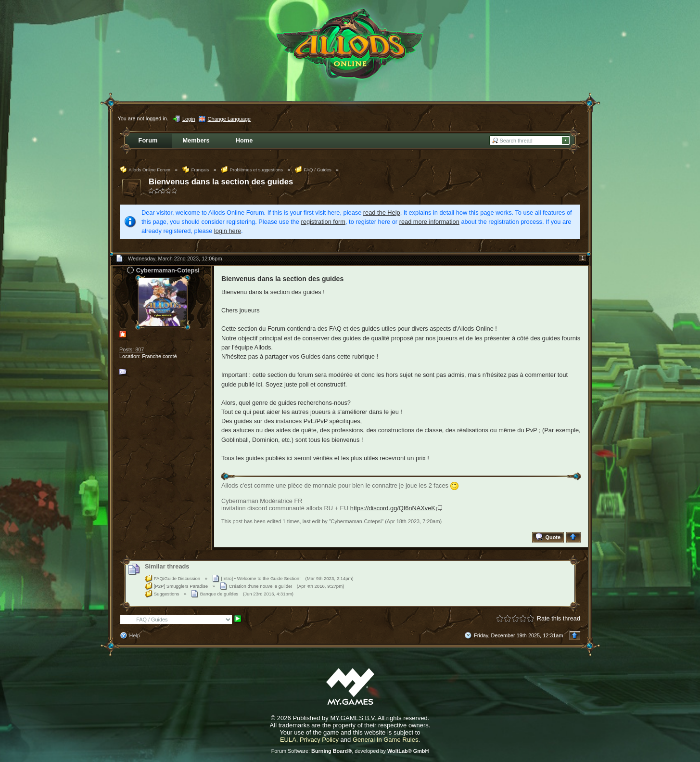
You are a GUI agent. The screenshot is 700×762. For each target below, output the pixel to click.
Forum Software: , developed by (350, 751)
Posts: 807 (132, 349)
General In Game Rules (386, 740)
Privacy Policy (319, 740)
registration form (323, 222)
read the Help (382, 213)
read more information (429, 222)
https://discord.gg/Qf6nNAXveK (393, 508)
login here (228, 231)
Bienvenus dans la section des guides (221, 182)
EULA (288, 740)
